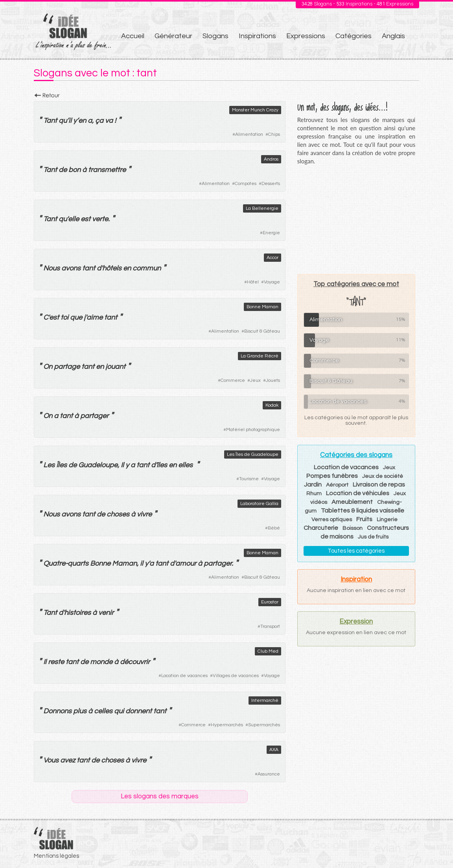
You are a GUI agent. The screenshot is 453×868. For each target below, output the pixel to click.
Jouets (273, 380)
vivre (144, 514)
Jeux (255, 380)
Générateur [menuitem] (173, 36)
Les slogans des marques (160, 796)
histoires (77, 613)
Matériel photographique (253, 430)
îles (162, 465)
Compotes (246, 184)
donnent (139, 711)
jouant (115, 367)
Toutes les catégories (356, 551)
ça (99, 121)
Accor (273, 258)
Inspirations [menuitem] (257, 36)
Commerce (233, 380)
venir (106, 613)
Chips (274, 134)
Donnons (57, 711)
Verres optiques (332, 520)
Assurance (269, 774)
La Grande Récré (260, 356)
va (109, 121)
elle (74, 219)
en (82, 121)
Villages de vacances (236, 676)
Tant (50, 121)
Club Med (268, 651)
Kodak (272, 405)
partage (67, 367)
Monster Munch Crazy (255, 110)
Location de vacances (184, 676)
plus (80, 711)
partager (94, 416)
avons (71, 268)
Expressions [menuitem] (306, 36)
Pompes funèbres (332, 476)
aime (95, 317)
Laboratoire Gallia (259, 504)
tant (89, 268)
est (86, 219)
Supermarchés (264, 725)
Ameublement (352, 502)
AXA (274, 750)
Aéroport (337, 485)
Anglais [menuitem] (393, 36)
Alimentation (249, 134)
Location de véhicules (358, 493)
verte (100, 219)
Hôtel (253, 282)
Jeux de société (383, 476)
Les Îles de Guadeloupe (253, 454)
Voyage (272, 282)
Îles (62, 465)
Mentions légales (56, 856)
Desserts (271, 184)
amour (186, 564)
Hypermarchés (227, 725)
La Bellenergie (262, 208)
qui (119, 711)
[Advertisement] (356, 219)
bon (75, 170)
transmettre (107, 170)
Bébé (274, 528)
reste (56, 662)
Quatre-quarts (66, 564)
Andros (271, 159)
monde (101, 662)
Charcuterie (321, 528)
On (48, 367)
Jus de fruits (373, 537)
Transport (270, 626)
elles (185, 465)
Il (122, 465)
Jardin (313, 485)
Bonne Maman (262, 307)
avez (68, 760)
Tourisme (249, 479)
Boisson (353, 528)
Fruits (364, 519)
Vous (51, 760)
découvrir (135, 662)
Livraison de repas (379, 485)
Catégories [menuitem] (354, 36)
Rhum (314, 494)
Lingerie (387, 520)
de (63, 170)
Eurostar (270, 602)
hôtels (112, 268)
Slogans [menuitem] (215, 36)
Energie (271, 233)
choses (118, 514)
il (70, 121)
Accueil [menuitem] (133, 36)
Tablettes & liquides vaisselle (363, 511)
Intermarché (265, 701)
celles (103, 711)
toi (64, 317)
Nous (52, 268)
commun (147, 268)
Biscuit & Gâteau (262, 331)
